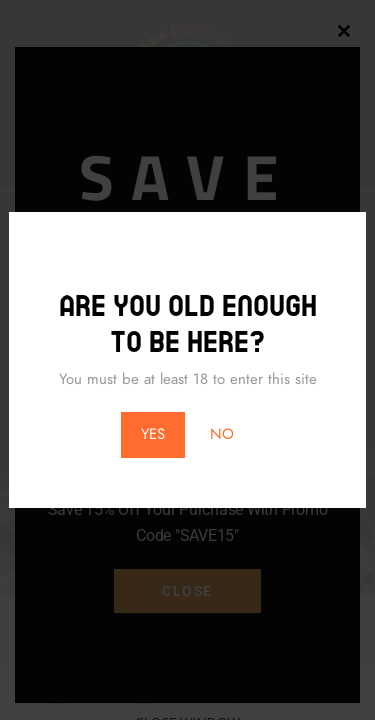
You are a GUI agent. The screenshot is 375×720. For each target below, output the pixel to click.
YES (153, 434)
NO (222, 434)
